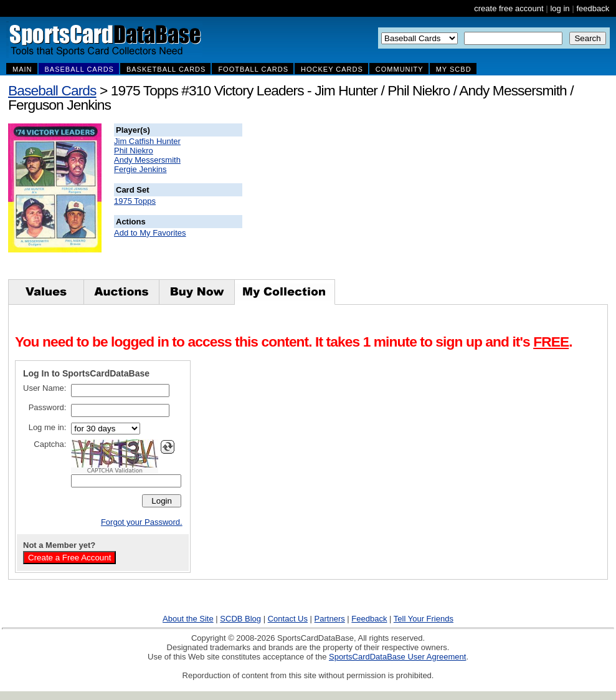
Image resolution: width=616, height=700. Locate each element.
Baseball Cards (52, 90)
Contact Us (288, 619)
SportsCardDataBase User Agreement (397, 657)
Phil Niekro (134, 151)
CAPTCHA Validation (115, 471)
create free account (509, 8)
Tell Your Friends (424, 619)
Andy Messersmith (147, 160)
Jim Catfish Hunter (147, 141)
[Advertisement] (468, 201)
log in (560, 8)
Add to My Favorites (150, 233)
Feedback (369, 619)
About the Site (188, 619)
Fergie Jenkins (140, 169)
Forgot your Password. (142, 522)
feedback (593, 8)
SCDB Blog (240, 619)
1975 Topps (135, 201)
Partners (330, 619)
